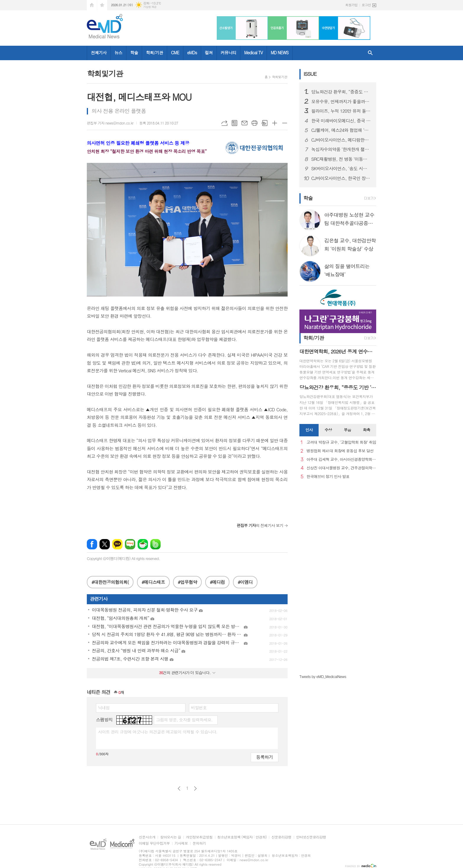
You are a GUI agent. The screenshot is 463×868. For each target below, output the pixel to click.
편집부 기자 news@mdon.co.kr (110, 123)
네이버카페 (143, 544)
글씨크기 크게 (275, 123)
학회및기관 (280, 77)
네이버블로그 (130, 544)
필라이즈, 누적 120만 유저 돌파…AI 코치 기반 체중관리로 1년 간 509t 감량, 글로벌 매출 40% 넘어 (341, 111)
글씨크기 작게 (285, 123)
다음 (195, 788)
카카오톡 (117, 544)
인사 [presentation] (309, 430)
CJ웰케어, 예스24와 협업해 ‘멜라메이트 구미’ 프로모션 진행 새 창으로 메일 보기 (341, 130)
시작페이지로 (92, 5)
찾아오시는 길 (171, 837)
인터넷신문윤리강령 (311, 837)
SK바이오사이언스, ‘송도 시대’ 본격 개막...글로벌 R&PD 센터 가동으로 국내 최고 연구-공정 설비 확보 (341, 168)
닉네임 (104, 707)
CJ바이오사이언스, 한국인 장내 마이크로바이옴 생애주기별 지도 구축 (341, 178)
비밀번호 (199, 707)
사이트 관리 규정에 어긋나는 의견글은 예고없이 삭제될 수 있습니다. (158, 732)
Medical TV (253, 53)
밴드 (155, 544)
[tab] (309, 430)
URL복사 (224, 123)
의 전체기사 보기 (260, 525)
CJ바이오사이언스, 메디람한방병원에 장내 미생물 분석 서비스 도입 (341, 140)
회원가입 (352, 5)
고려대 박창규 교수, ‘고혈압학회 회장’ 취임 (341, 442)
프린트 (255, 123)
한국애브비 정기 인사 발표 (328, 477)
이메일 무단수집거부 (154, 843)
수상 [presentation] (328, 430)
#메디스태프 (153, 582)
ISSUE (310, 74)
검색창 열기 (370, 53)
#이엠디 (245, 582)
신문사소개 (147, 837)
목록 (234, 123)
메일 (244, 123)
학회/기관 (154, 53)
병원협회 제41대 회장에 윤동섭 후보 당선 (340, 451)
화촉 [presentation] (366, 430)
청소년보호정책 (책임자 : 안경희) (242, 837)
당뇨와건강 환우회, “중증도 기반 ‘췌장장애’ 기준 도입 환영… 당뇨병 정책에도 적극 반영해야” (341, 92)
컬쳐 (209, 53)
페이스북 (92, 544)
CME (175, 53)
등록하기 (265, 757)
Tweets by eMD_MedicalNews (323, 676)
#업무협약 (187, 582)
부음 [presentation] (347, 430)
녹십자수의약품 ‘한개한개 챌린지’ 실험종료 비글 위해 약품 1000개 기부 (341, 149)
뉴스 (118, 53)
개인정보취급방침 (199, 837)
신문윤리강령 (281, 837)
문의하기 (199, 843)
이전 (179, 788)
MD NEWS (280, 53)
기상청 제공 (150, 7)
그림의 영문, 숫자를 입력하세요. (184, 720)
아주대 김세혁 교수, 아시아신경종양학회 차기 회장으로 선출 (341, 460)
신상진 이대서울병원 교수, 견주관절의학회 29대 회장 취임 (341, 468)
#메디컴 (217, 582)
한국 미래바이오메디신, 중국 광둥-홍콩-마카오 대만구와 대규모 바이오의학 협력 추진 (341, 121)
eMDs (192, 53)
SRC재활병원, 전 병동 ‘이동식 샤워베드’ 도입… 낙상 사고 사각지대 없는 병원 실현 (341, 159)
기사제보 (181, 843)
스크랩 (265, 123)
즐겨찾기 (102, 5)
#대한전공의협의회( (110, 582)
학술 (134, 53)
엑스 (105, 544)
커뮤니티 (228, 53)
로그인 (366, 5)
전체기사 (99, 53)
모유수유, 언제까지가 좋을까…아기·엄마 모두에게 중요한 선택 (341, 101)
